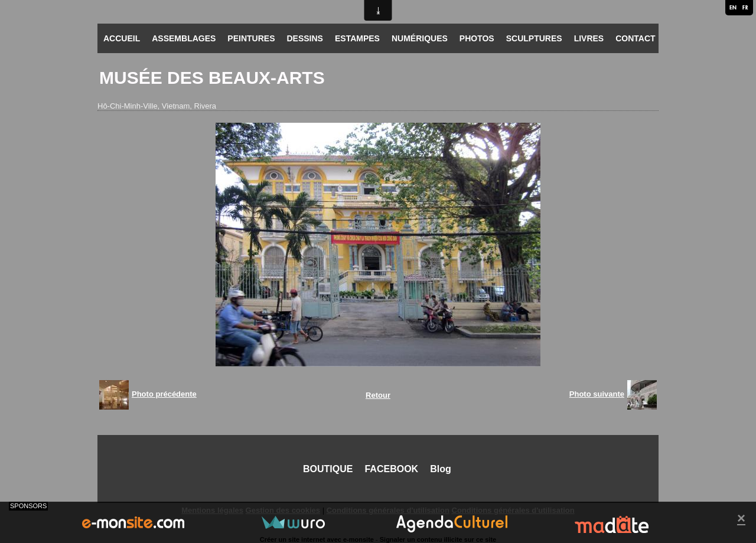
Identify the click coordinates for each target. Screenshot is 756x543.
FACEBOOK (391, 469)
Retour (378, 395)
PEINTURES (251, 38)
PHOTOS (477, 38)
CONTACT (635, 38)
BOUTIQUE (328, 469)
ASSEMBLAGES (184, 38)
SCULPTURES (534, 38)
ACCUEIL (122, 38)
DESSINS (304, 38)
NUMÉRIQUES (420, 38)
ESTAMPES (357, 38)
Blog (441, 469)
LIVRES (589, 38)
